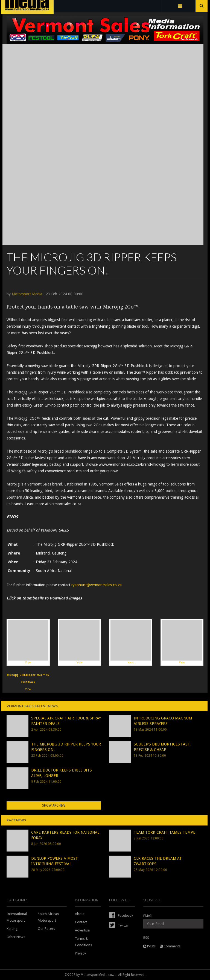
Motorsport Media (27, 294)
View (28, 642)
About (80, 914)
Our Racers (46, 929)
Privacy (80, 953)
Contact (81, 922)
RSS (146, 938)
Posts (149, 946)
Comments (170, 946)
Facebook (121, 915)
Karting (12, 929)
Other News (16, 937)
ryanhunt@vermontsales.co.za (97, 585)
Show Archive (54, 805)
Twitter (119, 925)
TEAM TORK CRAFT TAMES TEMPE (164, 832)
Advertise (82, 930)
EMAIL (148, 916)
